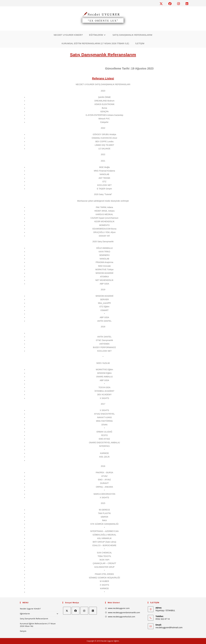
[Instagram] (84, 611)
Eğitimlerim (39, 614)
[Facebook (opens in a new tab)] (171, 4)
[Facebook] (76, 611)
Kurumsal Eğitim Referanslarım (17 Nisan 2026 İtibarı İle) (38, 625)
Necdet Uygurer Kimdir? (30, 609)
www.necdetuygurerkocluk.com (122, 617)
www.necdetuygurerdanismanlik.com (124, 612)
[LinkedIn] (93, 611)
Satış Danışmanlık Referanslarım (34, 619)
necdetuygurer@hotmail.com (169, 627)
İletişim (23, 631)
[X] (67, 611)
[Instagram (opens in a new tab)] (180, 4)
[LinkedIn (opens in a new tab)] (186, 4)
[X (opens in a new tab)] (163, 4)
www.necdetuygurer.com (119, 608)
